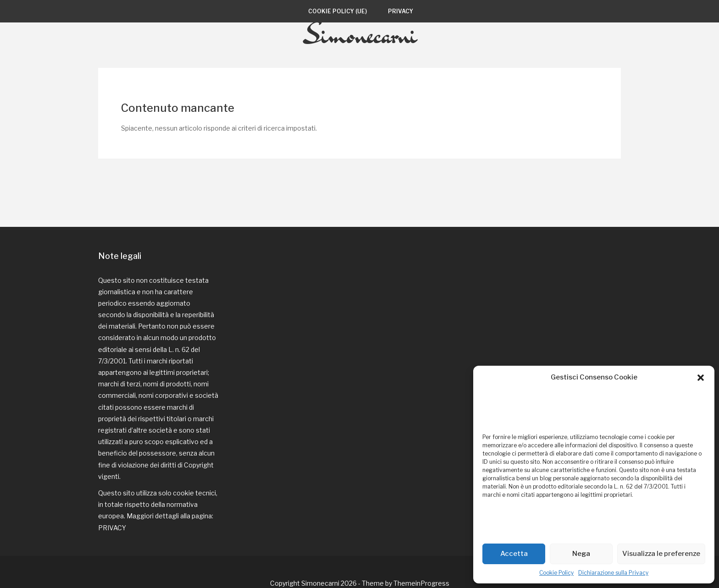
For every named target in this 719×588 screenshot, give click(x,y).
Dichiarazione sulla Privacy (613, 573)
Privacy (401, 11)
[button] (701, 378)
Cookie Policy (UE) (337, 11)
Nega (581, 554)
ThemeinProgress (421, 560)
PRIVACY (112, 505)
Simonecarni (360, 56)
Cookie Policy (556, 573)
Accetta (514, 554)
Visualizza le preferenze (661, 554)
